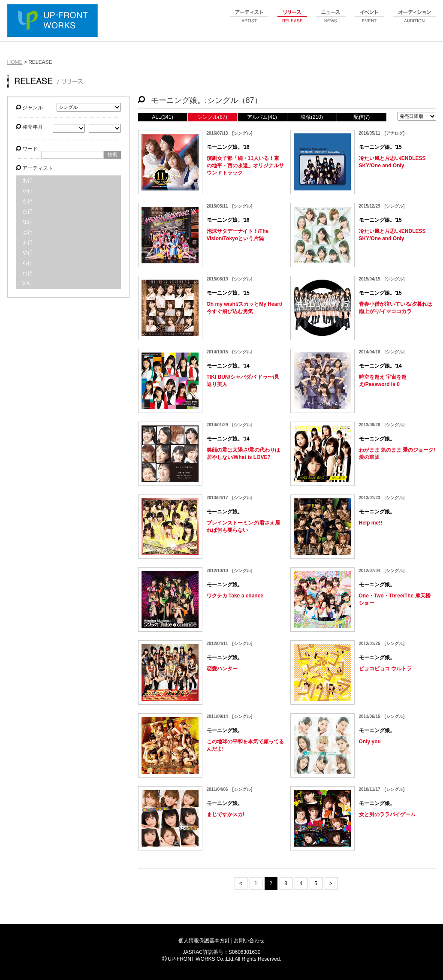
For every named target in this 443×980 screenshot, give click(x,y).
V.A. (27, 283)
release (292, 21)
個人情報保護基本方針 (204, 941)
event (370, 21)
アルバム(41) (262, 117)
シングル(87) (212, 117)
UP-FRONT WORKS (54, 21)
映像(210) (312, 117)
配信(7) (362, 117)
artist (250, 21)
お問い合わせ (249, 941)
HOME (15, 62)
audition (415, 21)
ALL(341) (162, 117)
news (331, 21)
